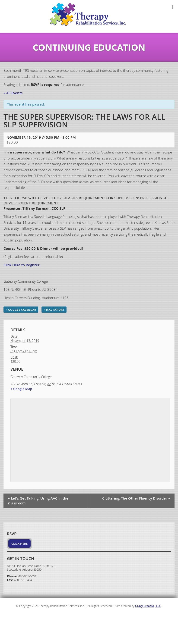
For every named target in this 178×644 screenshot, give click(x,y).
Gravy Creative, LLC (148, 606)
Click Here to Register (21, 265)
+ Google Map (21, 389)
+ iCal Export (54, 310)
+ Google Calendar (21, 310)
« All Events (13, 93)
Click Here (19, 544)
